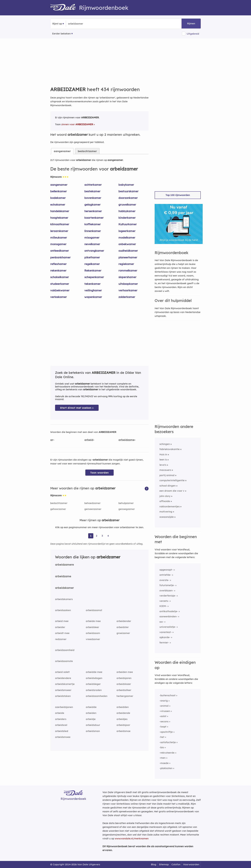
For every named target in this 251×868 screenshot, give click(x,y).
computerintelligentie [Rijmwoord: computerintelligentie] (172, 480)
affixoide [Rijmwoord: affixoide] (165, 501)
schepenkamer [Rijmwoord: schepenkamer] (94, 277)
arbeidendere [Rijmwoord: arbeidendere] (63, 678)
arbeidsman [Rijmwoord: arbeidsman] (93, 731)
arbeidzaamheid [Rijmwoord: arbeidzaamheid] (65, 650)
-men (162, 758)
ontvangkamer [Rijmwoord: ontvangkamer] (94, 251)
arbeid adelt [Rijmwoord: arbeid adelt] (62, 672)
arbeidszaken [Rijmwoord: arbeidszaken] (63, 610)
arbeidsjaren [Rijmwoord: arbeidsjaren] (124, 678)
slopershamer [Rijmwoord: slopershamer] (127, 277)
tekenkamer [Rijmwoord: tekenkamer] (92, 284)
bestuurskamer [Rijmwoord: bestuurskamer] (128, 191)
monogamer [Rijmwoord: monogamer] (58, 244)
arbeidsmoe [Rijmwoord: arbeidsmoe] (123, 731)
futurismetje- (167, 585)
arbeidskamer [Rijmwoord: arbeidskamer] (64, 588)
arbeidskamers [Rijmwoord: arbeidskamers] (64, 599)
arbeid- (89, 440)
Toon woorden (99, 473)
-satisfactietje (168, 742)
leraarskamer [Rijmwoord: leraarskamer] (59, 231)
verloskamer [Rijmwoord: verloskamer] (59, 297)
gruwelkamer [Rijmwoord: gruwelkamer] (127, 205)
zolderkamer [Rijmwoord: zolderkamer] (127, 297)
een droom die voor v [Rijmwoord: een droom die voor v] (172, 491)
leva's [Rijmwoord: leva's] (163, 465)
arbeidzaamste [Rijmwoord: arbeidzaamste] (64, 661)
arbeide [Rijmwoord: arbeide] (60, 713)
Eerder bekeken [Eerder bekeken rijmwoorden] (61, 34)
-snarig (164, 701)
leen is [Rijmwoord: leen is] (163, 460)
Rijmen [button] (191, 23)
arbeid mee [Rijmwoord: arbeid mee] (62, 621)
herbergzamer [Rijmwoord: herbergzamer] (125, 696)
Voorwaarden (191, 864)
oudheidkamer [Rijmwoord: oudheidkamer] (128, 251)
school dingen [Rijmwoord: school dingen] (168, 486)
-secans (164, 721)
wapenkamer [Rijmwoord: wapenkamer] (93, 297)
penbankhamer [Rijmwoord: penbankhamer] (60, 257)
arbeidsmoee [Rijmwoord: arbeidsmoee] (63, 737)
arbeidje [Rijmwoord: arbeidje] (91, 719)
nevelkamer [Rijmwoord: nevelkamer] (92, 244)
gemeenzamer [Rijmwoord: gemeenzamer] (93, 509)
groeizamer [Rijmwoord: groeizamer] (123, 633)
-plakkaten (166, 768)
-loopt (163, 727)
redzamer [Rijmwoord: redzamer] (61, 639)
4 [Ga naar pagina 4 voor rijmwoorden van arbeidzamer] (108, 536)
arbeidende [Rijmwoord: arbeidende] (123, 713)
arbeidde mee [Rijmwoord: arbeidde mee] (94, 672)
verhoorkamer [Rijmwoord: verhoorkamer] (128, 290)
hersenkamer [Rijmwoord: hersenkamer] (93, 211)
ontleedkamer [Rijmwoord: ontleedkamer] (60, 251)
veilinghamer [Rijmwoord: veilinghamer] (93, 290)
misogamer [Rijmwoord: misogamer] (92, 237)
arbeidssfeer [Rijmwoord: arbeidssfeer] (124, 690)
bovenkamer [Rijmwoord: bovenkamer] (93, 198)
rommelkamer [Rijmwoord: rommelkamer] (128, 270)
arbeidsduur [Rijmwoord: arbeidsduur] (93, 725)
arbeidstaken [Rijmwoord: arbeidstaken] (63, 696)
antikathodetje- (169, 611)
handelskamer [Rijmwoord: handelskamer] (60, 211)
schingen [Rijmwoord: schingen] (165, 444)
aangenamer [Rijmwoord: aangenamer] (59, 185)
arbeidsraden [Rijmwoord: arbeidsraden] (94, 690)
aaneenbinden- (168, 616)
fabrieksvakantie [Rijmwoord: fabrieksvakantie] (170, 449)
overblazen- (166, 590)
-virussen (165, 711)
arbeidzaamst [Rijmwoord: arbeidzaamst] (94, 610)
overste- (164, 580)
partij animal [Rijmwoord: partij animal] (167, 475)
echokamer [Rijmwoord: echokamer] (58, 205)
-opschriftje (166, 732)
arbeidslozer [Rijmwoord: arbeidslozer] (124, 684)
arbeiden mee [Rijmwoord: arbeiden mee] (125, 672)
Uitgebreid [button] (193, 34)
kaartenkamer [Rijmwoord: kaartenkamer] (94, 218)
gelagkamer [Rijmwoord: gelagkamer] (92, 205)
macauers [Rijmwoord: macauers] (165, 470)
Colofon (176, 864)
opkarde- (165, 637)
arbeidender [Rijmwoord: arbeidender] (124, 621)
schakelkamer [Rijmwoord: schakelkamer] (60, 277)
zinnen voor (77, 124)
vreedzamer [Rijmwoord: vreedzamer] (93, 639)
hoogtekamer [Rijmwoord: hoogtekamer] (59, 218)
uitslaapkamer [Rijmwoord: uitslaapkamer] (128, 284)
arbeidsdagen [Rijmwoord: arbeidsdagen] (94, 678)
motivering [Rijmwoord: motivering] (166, 512)
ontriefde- (165, 575)
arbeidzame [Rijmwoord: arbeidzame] (63, 576)
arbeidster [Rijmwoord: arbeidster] (123, 627)
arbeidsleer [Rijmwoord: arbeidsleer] (92, 627)
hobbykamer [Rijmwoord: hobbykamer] (127, 211)
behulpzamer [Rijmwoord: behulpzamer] (126, 503)
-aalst (163, 716)
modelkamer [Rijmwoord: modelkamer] (127, 237)
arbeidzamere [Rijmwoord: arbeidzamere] (64, 565)
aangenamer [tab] (62, 151)
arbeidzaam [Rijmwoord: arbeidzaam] (93, 633)
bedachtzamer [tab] (87, 151)
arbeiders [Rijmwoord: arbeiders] (61, 719)
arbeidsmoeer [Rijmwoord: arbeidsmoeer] (63, 690)
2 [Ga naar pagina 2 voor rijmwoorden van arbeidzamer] (97, 536)
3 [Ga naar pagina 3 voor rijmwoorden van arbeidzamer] (102, 536)
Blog (154, 864)
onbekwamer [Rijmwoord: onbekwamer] (127, 244)
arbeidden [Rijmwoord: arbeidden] (123, 707)
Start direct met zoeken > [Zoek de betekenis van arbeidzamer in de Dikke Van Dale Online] (77, 408)
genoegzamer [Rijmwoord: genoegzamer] (127, 509)
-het (162, 737)
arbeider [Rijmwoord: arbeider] (60, 627)
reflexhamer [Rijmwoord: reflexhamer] (58, 264)
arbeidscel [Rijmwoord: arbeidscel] (61, 725)
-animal (164, 706)
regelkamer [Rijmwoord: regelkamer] (92, 264)
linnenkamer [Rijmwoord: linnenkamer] (93, 231)
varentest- (166, 632)
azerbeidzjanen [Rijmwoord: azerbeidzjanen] (64, 707)
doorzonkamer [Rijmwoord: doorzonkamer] (128, 198)
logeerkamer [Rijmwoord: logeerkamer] (127, 231)
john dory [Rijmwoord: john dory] (165, 496)
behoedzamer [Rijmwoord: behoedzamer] (92, 503)
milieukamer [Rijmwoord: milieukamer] (59, 237)
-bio (162, 747)
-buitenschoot (167, 695)
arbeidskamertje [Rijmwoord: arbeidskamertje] (65, 684)
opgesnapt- (166, 570)
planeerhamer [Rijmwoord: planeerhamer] (128, 257)
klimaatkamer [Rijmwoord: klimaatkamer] (60, 224)
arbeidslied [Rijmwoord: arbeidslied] (62, 731)
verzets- (164, 601)
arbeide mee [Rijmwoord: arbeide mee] (93, 621)
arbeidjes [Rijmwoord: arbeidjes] (122, 719)
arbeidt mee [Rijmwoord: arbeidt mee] (62, 633)
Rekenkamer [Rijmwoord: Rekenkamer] (93, 270)
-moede (164, 763)
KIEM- (163, 606)
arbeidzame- (127, 440)
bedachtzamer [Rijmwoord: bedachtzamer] (59, 503)
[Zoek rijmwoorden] (84, 24)
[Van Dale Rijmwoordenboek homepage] (65, 8)
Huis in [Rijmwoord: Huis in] (163, 454)
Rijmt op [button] (57, 24)
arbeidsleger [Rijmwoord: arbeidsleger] (93, 684)
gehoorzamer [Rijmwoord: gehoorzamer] (58, 509)
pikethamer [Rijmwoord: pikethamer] (92, 257)
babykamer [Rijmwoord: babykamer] (126, 185)
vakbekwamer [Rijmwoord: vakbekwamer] (60, 290)
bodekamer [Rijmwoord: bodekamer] (58, 198)
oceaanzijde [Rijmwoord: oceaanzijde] (167, 517)
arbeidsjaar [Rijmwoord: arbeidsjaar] (123, 725)
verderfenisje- (168, 596)
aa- (162, 622)
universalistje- (168, 627)
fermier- (164, 643)
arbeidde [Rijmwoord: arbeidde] (91, 707)
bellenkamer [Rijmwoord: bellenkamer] (59, 191)
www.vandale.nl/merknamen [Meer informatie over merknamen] (132, 838)
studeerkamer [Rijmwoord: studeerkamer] (60, 284)
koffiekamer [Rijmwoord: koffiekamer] (93, 224)
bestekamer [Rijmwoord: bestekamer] (92, 191)
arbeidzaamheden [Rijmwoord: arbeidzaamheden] (97, 696)
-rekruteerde (167, 753)
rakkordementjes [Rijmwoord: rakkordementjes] (170, 506)
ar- (52, 440)
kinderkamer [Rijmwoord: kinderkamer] (127, 218)
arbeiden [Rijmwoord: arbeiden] (91, 713)
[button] (147, 488)
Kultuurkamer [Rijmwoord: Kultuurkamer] (128, 224)
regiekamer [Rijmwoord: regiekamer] (126, 264)
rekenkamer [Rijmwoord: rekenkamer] (58, 270)
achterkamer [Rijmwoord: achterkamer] (93, 185)
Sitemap (164, 864)
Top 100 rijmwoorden (178, 195)
